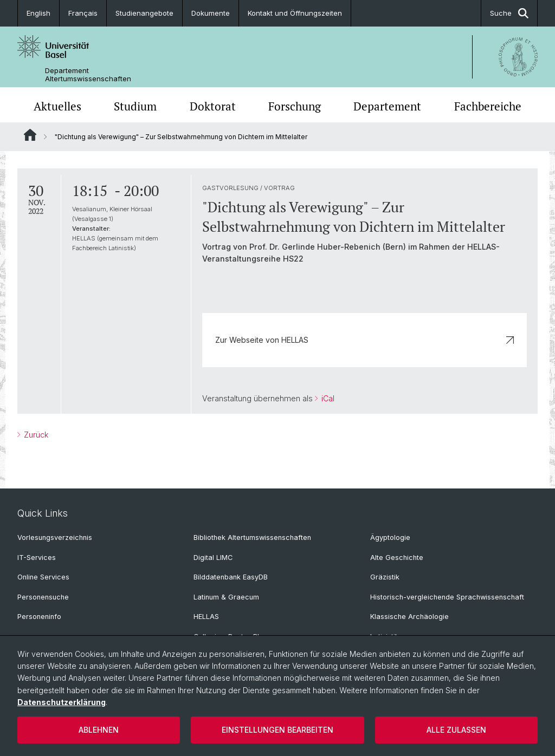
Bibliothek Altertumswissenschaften (252, 537)
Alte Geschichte (397, 558)
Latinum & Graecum (226, 597)
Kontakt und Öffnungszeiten (295, 13)
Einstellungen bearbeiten (277, 730)
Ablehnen (99, 730)
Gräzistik (385, 577)
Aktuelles (57, 106)
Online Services (43, 577)
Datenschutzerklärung (62, 702)
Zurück (35, 435)
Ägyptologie (390, 537)
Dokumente (211, 13)
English (38, 13)
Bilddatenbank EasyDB (231, 577)
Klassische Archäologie (409, 617)
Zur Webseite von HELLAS (364, 340)
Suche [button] (509, 13)
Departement (387, 106)
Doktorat (213, 106)
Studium (135, 106)
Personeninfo (39, 617)
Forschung (295, 106)
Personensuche (43, 597)
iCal (327, 398)
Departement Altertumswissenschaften (88, 75)
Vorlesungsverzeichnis (55, 537)
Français (83, 13)
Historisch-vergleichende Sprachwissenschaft (447, 597)
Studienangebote (144, 13)
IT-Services (37, 558)
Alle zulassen (456, 730)
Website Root (30, 135)
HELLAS (206, 617)
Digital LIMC (213, 558)
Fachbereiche (488, 106)
